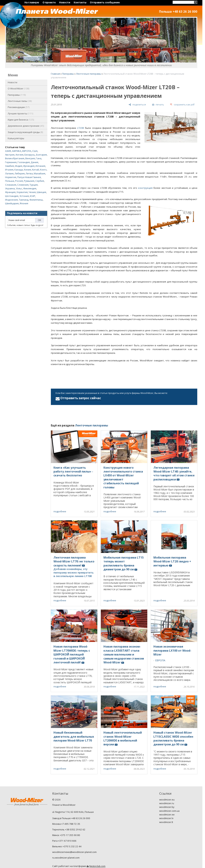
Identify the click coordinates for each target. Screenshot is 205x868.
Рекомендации (19, 107)
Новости (65, 2)
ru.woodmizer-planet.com (66, 858)
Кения (27, 170)
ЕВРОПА (27, 151)
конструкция (145, 188)
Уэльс (19, 188)
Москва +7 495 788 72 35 (66, 824)
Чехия (32, 192)
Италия (9, 170)
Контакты (80, 2)
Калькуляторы (16, 138)
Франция (10, 192)
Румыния (29, 181)
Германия (11, 162)
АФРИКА (17, 151)
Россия (19, 181)
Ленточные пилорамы (89, 74)
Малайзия (40, 173)
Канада (19, 170)
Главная (55, 74)
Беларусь (30, 155)
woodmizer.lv (166, 818)
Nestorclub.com (97, 866)
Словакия (11, 185)
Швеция (41, 192)
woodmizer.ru (167, 803)
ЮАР (33, 196)
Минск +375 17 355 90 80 (66, 835)
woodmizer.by (167, 807)
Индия (19, 166)
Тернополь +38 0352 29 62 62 (69, 829)
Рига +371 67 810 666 (64, 841)
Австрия (10, 155)
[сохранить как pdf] (182, 105)
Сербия (40, 181)
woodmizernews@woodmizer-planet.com (74, 852)
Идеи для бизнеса (21, 120)
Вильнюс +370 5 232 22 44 (67, 846)
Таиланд (24, 200)
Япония (24, 203)
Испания (40, 166)
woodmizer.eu (167, 800)
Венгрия (30, 158)
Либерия (20, 173)
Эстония (24, 196)
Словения (23, 185)
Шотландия (12, 196)
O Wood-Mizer (19, 88)
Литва (29, 173)
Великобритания (15, 158)
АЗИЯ (8, 151)
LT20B (81, 128)
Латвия (9, 173)
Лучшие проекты (20, 113)
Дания (34, 162)
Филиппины (36, 200)
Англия (19, 155)
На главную (32, 2)
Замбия (10, 166)
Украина (10, 188)
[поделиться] (137, 105)
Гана (39, 158)
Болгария (41, 155)
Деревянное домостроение (26, 126)
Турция (34, 185)
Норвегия (11, 177)
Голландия (24, 162)
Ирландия (29, 166)
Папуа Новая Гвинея (29, 177)
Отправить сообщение (105, 2)
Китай (35, 170)
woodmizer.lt (166, 822)
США (35, 151)
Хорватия (22, 192)
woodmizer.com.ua (169, 811)
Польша (10, 181)
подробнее (60, 511)
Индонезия (11, 200)
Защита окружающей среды (25, 132)
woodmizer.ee (167, 815)
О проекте (49, 2)
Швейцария (12, 203)
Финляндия (30, 188)
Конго (43, 170)
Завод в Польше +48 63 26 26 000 (71, 818)
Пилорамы (17, 95)
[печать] (158, 105)
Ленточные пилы (20, 101)
